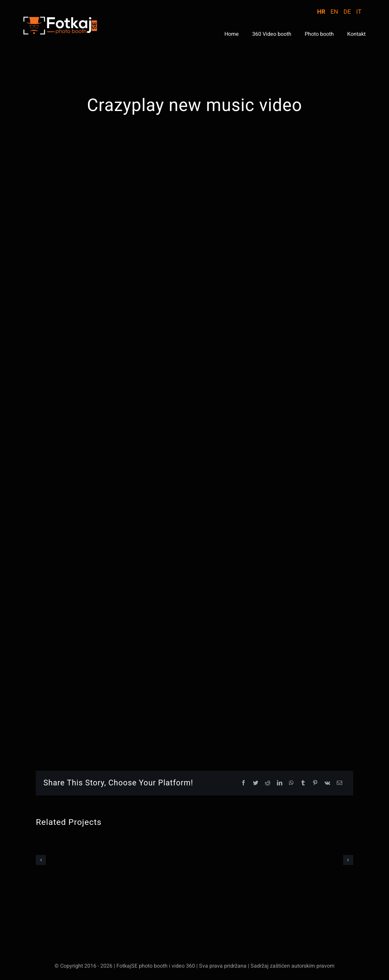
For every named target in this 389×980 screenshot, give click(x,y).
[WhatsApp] (291, 783)
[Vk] (327, 783)
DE (347, 12)
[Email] (339, 783)
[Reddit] (268, 783)
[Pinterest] (315, 783)
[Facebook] (244, 783)
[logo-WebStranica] (60, 20)
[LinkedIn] (280, 783)
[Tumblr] (303, 783)
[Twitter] (256, 783)
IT (359, 12)
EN (334, 12)
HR (321, 12)
